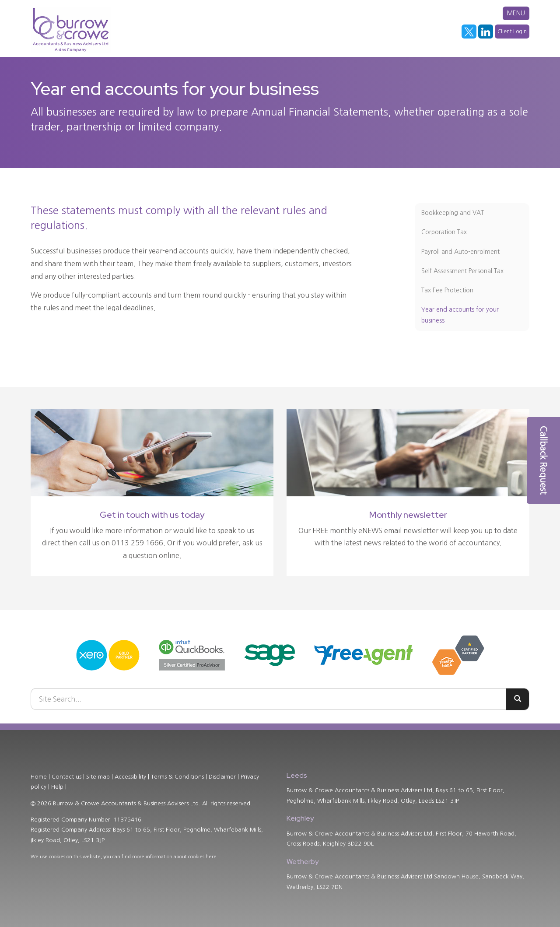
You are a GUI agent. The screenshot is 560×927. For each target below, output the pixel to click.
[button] (543, 460)
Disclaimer (222, 777)
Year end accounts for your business (460, 315)
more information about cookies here (174, 857)
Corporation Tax (444, 232)
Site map (98, 777)
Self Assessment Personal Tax (462, 271)
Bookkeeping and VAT (453, 213)
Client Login (512, 32)
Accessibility (130, 777)
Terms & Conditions (177, 777)
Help (57, 787)
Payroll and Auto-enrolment (460, 252)
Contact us (66, 777)
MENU (516, 13)
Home (39, 777)
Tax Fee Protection (447, 290)
